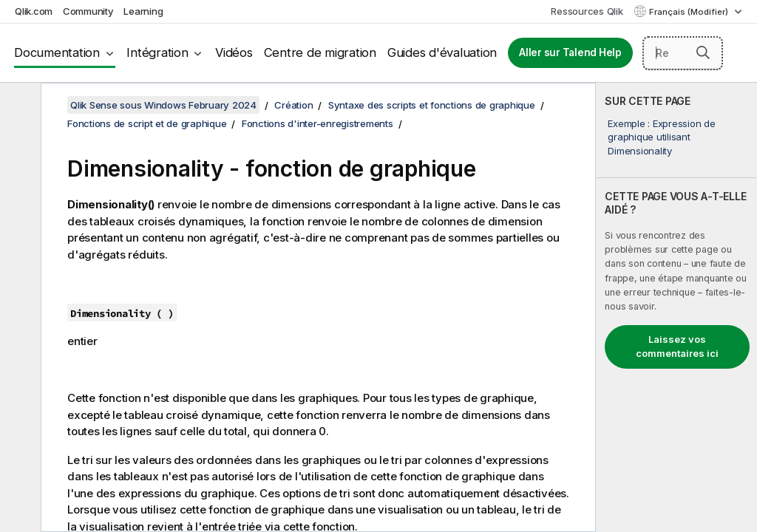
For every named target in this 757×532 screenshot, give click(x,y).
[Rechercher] (683, 53)
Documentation (57, 52)
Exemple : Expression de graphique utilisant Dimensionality (661, 137)
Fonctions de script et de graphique (147, 123)
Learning (143, 11)
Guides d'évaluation (442, 52)
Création (293, 105)
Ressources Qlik (587, 11)
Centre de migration (320, 52)
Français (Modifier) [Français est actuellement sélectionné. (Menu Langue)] (690, 12)
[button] (703, 52)
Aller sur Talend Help (570, 52)
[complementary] (676, 307)
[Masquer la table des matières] (18, 106)
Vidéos (234, 52)
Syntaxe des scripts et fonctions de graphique (432, 105)
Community (88, 11)
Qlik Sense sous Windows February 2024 (163, 105)
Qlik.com (34, 11)
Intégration (157, 52)
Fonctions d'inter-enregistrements (318, 123)
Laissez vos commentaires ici (677, 347)
